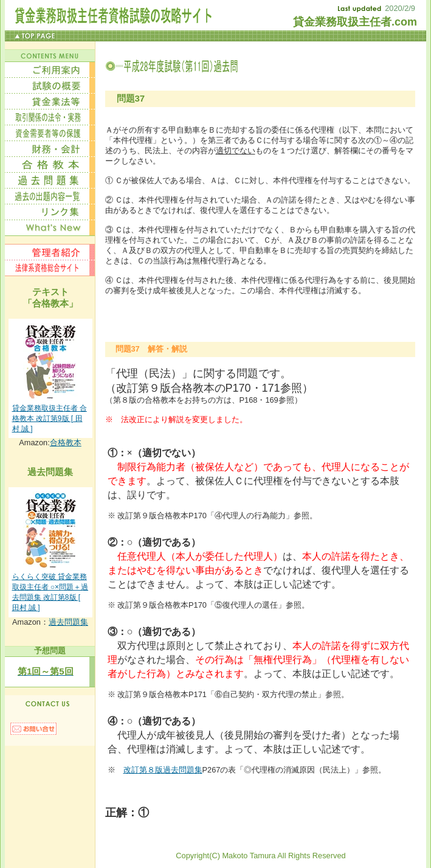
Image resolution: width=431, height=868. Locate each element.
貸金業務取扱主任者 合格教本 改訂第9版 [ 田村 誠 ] (50, 418)
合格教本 (66, 443)
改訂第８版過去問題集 (163, 770)
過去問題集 (68, 622)
